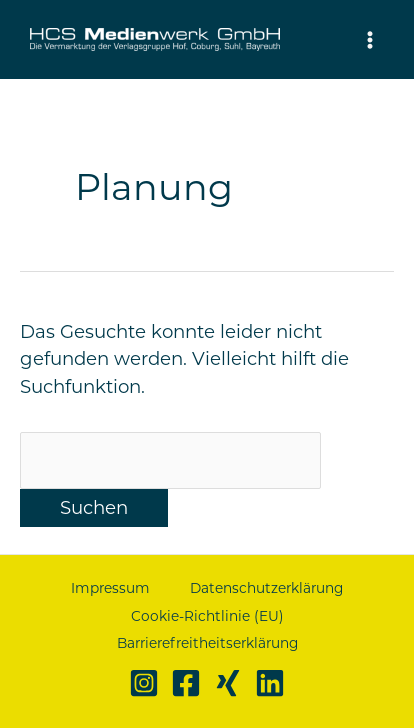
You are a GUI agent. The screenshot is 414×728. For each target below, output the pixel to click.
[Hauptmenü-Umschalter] (370, 39)
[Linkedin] (270, 683)
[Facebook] (186, 683)
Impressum (110, 588)
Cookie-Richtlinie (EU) (207, 616)
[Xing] (228, 683)
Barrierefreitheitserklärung (207, 643)
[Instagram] (144, 683)
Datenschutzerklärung (266, 588)
